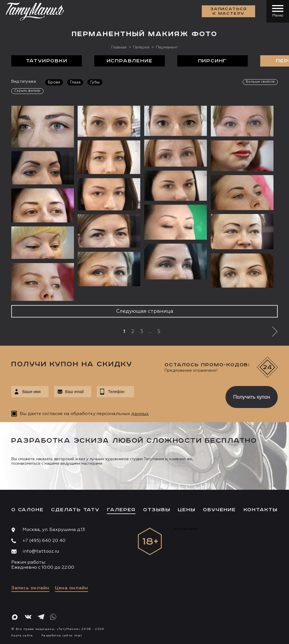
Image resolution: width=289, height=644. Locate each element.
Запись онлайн (30, 588)
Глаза (75, 82)
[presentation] (176, 395)
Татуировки (47, 61)
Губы (95, 82)
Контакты (261, 510)
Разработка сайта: (62, 636)
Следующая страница (145, 311)
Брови (54, 82)
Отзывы (157, 510)
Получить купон (252, 397)
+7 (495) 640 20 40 (44, 541)
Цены (187, 510)
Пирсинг (213, 61)
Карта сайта (22, 636)
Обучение (219, 510)
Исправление (130, 61)
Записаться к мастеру (229, 11)
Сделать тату (75, 510)
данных (140, 414)
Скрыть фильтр (27, 91)
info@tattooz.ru (41, 552)
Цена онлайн (72, 588)
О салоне (27, 510)
